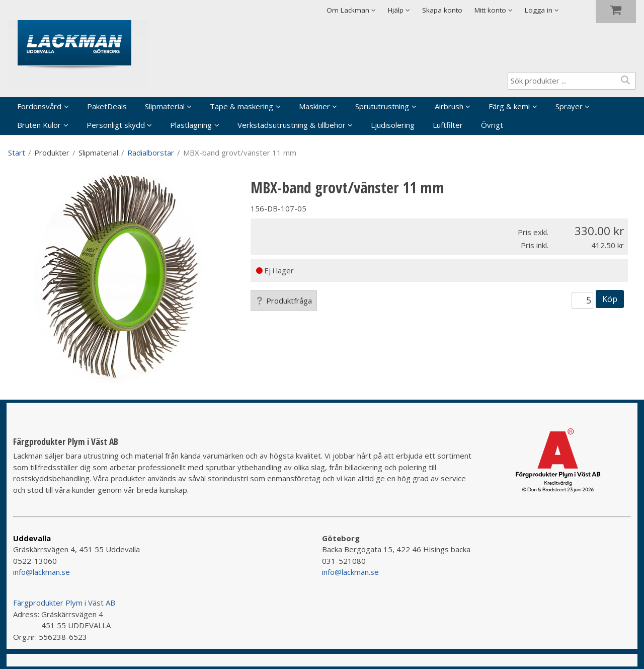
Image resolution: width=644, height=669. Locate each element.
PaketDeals (107, 106)
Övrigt (492, 125)
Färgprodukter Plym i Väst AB (64, 603)
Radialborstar (151, 153)
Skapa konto (442, 10)
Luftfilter (448, 125)
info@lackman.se (42, 572)
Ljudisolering (393, 125)
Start (17, 153)
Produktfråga (284, 301)
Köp (610, 299)
